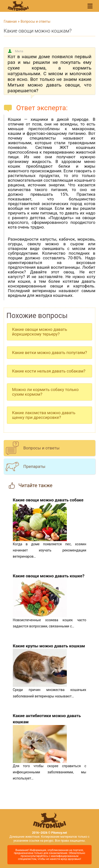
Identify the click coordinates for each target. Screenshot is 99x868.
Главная (10, 21)
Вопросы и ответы (35, 21)
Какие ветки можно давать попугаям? (49, 353)
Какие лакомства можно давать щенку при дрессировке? (44, 415)
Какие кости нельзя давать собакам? (49, 371)
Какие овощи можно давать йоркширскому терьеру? (40, 332)
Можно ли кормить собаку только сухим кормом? (45, 392)
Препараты (34, 466)
